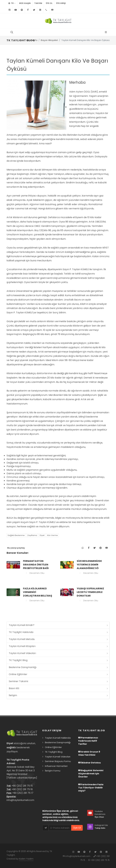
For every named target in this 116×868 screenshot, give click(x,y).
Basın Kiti (59, 688)
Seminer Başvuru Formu (58, 761)
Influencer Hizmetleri (56, 766)
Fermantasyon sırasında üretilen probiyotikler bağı (36, 565)
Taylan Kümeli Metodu (59, 639)
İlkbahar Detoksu (90, 763)
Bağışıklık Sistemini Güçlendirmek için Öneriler (91, 774)
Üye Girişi (61, 3)
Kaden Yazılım (26, 859)
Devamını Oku (37, 573)
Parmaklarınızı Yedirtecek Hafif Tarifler (88, 741)
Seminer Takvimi (59, 681)
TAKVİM (38, 3)
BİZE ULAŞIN (25, 3)
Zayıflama (32, 535)
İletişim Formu (53, 771)
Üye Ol (49, 3)
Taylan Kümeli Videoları (59, 653)
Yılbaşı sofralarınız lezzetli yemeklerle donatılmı (90, 592)
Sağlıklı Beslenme (16, 535)
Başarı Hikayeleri (49, 40)
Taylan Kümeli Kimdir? (59, 625)
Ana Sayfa (32, 40)
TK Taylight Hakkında (59, 632)
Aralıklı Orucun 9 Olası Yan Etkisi (89, 753)
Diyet (42, 535)
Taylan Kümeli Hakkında (58, 738)
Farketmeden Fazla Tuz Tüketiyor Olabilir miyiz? (91, 788)
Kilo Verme (52, 535)
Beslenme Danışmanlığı (59, 667)
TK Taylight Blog (59, 660)
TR (12, 3)
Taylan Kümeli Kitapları (59, 646)
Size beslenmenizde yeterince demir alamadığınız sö (89, 565)
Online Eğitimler (59, 674)
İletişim (59, 695)
